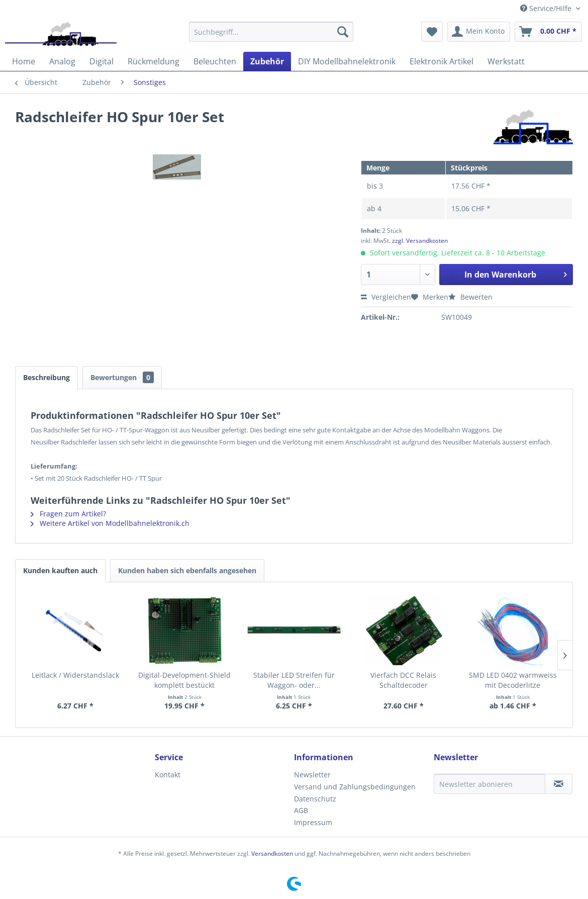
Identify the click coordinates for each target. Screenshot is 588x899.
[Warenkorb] (548, 32)
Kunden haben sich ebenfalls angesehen (187, 570)
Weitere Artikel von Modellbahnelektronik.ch (110, 523)
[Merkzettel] (432, 32)
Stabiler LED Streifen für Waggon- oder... (294, 680)
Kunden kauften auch (60, 570)
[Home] (24, 61)
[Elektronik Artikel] (442, 61)
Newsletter (312, 775)
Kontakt (168, 775)
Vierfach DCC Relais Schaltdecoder (403, 680)
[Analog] (62, 61)
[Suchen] (343, 32)
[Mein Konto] (479, 32)
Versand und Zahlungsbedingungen (355, 787)
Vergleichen (386, 297)
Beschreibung (46, 377)
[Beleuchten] (215, 61)
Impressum (313, 822)
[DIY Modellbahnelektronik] (347, 61)
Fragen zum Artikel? (68, 514)
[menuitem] (271, 32)
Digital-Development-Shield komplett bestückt (184, 680)
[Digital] (102, 61)
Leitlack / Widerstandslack (75, 675)
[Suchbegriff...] (271, 32)
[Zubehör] (267, 61)
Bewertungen (122, 377)
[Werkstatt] (506, 61)
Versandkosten (272, 853)
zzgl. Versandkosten (420, 241)
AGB (301, 810)
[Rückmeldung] (154, 61)
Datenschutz (315, 799)
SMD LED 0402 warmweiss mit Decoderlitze (513, 680)
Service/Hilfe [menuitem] (547, 8)
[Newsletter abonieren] (489, 784)
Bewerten (470, 297)
